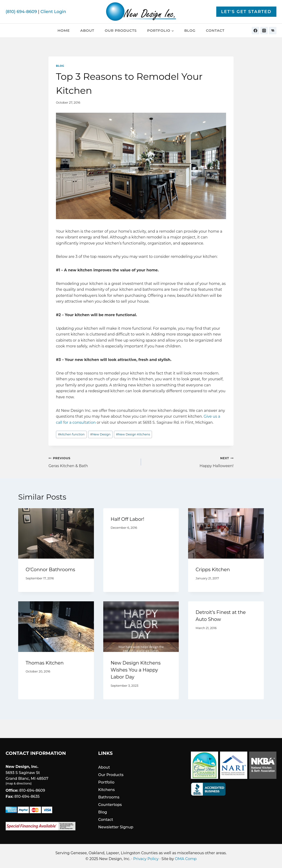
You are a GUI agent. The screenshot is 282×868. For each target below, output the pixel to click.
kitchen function (71, 434)
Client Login (53, 12)
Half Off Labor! (127, 519)
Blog (190, 30)
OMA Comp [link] (186, 859)
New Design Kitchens (133, 434)
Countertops (110, 805)
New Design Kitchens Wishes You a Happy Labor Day (136, 670)
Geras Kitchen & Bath (93, 462)
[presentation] (56, 533)
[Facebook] (255, 31)
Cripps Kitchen (213, 570)
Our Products (121, 30)
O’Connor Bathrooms (50, 570)
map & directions (19, 783)
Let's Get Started (246, 12)
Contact (215, 30)
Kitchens (106, 790)
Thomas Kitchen (45, 663)
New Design (100, 434)
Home (64, 30)
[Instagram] (264, 31)
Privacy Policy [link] (146, 859)
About (87, 30)
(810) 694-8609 (21, 12)
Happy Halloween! (189, 462)
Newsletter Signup (116, 827)
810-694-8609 (32, 790)
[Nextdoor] (273, 31)
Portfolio (106, 782)
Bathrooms (109, 797)
